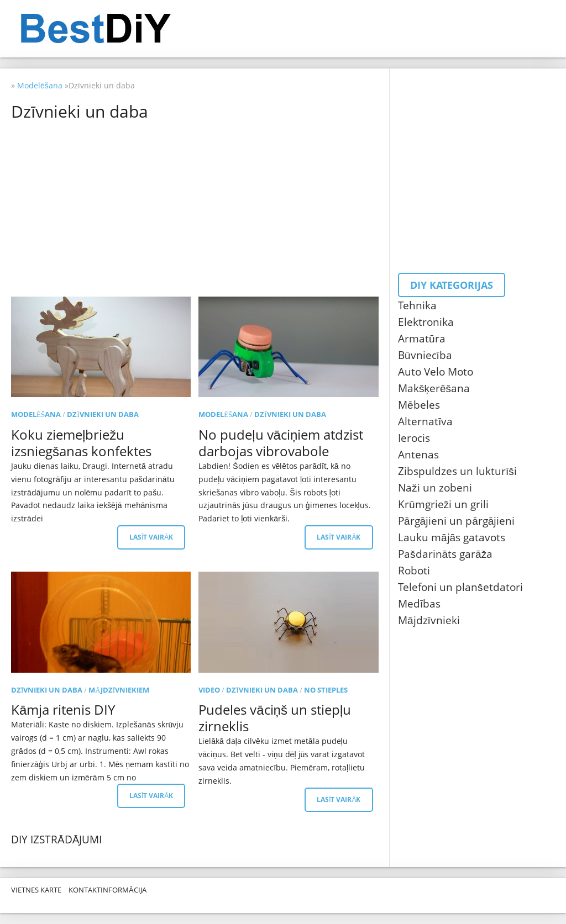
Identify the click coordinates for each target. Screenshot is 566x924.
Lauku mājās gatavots (452, 537)
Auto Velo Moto (436, 372)
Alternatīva (425, 421)
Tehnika (417, 305)
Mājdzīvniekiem (119, 690)
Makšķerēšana (434, 388)
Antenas (418, 455)
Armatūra (422, 339)
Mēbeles (419, 405)
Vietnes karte (36, 890)
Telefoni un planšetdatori (460, 587)
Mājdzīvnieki (429, 620)
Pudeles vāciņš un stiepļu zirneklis (275, 718)
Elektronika (426, 322)
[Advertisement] (197, 208)
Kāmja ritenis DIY (63, 709)
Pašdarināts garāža (445, 554)
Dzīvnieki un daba (103, 414)
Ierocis (414, 438)
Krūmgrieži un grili (443, 504)
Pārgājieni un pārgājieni (456, 521)
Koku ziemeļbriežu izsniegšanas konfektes (81, 443)
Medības (419, 604)
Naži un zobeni (435, 488)
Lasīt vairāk (151, 537)
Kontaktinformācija (108, 890)
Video (209, 690)
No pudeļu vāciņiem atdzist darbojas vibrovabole (281, 443)
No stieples (326, 690)
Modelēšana (36, 414)
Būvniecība (425, 355)
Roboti (414, 571)
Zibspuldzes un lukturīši (457, 471)
